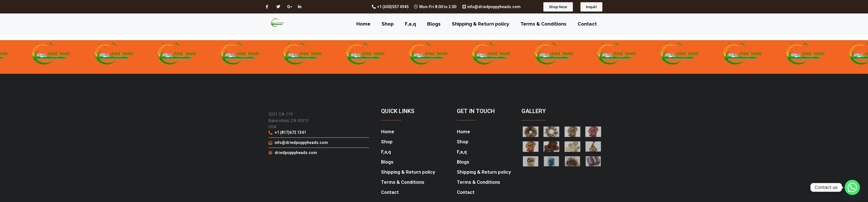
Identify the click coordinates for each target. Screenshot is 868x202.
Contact (587, 24)
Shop (388, 24)
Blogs (434, 24)
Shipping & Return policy (480, 24)
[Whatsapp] (852, 187)
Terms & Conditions (543, 24)
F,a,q (410, 24)
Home (363, 24)
